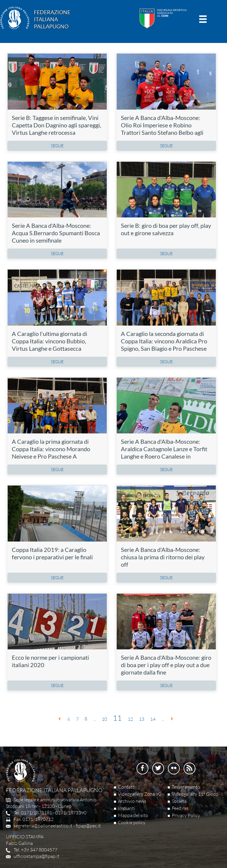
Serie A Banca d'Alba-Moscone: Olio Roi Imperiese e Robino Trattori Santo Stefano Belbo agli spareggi (162, 129)
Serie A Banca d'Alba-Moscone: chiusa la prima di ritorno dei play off (163, 557)
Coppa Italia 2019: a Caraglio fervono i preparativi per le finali (52, 553)
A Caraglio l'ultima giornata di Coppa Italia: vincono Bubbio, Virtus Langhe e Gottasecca (50, 341)
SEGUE (57, 146)
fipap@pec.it (88, 826)
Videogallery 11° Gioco (195, 794)
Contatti (127, 787)
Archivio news (132, 801)
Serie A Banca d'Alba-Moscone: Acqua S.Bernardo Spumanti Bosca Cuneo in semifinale (56, 233)
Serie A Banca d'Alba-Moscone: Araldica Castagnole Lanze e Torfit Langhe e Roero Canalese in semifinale (164, 453)
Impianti (127, 808)
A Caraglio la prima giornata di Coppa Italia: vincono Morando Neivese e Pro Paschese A (51, 449)
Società (179, 801)
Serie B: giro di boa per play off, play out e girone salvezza (166, 229)
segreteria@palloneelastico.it (43, 826)
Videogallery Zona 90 (140, 794)
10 (104, 719)
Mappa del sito (133, 815)
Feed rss (180, 808)
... (94, 719)
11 (117, 718)
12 (130, 719)
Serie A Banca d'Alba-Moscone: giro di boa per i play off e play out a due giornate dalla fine (166, 665)
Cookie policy (132, 822)
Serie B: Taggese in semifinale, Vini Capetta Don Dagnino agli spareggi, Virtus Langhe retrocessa (56, 125)
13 (142, 719)
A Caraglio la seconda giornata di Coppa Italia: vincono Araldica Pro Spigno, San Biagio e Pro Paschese (164, 341)
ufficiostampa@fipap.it (37, 856)
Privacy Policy (186, 815)
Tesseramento (186, 787)
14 (153, 719)
